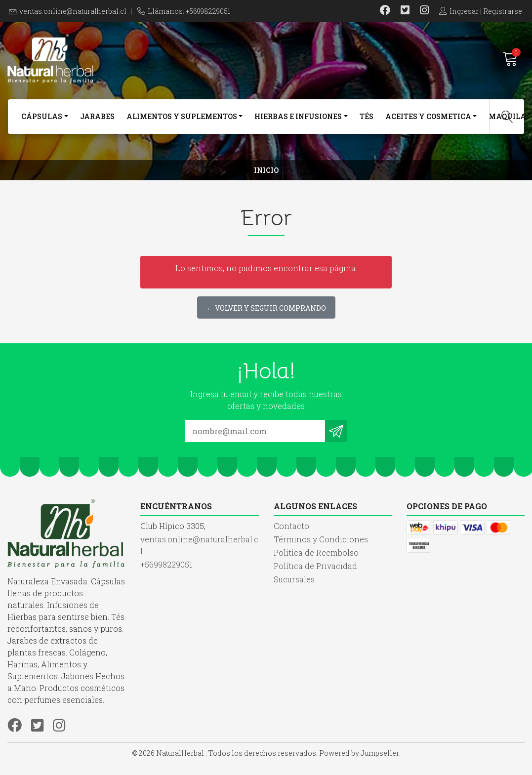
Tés (367, 116)
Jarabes (97, 116)
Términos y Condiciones (321, 539)
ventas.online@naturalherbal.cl (73, 11)
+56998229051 (166, 564)
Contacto (291, 526)
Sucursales (294, 579)
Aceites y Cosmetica (428, 116)
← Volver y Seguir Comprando (266, 308)
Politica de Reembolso (316, 552)
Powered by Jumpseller (359, 753)
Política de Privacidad (315, 566)
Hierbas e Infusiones (298, 116)
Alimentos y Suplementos (182, 116)
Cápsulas (42, 116)
